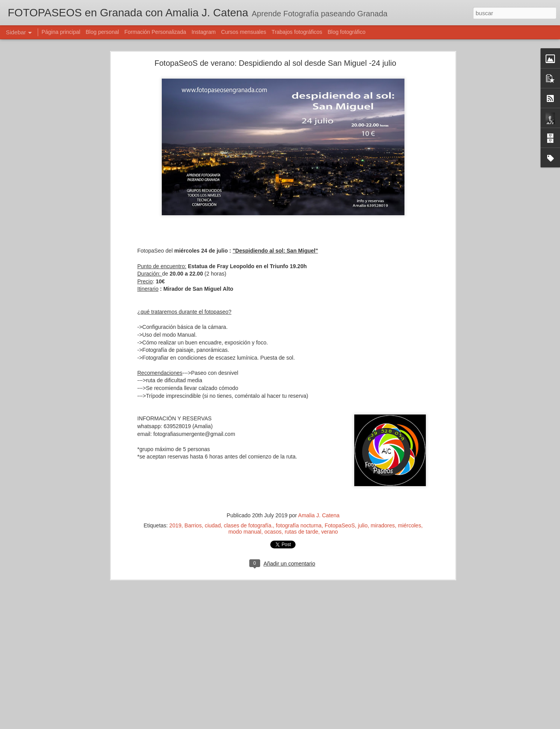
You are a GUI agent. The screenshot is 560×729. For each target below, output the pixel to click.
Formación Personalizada (155, 32)
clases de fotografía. (248, 525)
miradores (383, 525)
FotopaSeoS (340, 525)
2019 (175, 525)
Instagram (203, 32)
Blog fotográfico (346, 32)
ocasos (273, 531)
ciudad (213, 525)
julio (363, 525)
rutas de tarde (301, 531)
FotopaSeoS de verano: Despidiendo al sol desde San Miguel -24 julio (275, 63)
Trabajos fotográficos (297, 32)
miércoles (409, 525)
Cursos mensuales (244, 32)
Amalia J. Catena (319, 515)
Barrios (193, 525)
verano (330, 531)
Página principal (61, 32)
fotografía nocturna (299, 525)
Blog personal (102, 32)
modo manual (245, 531)
